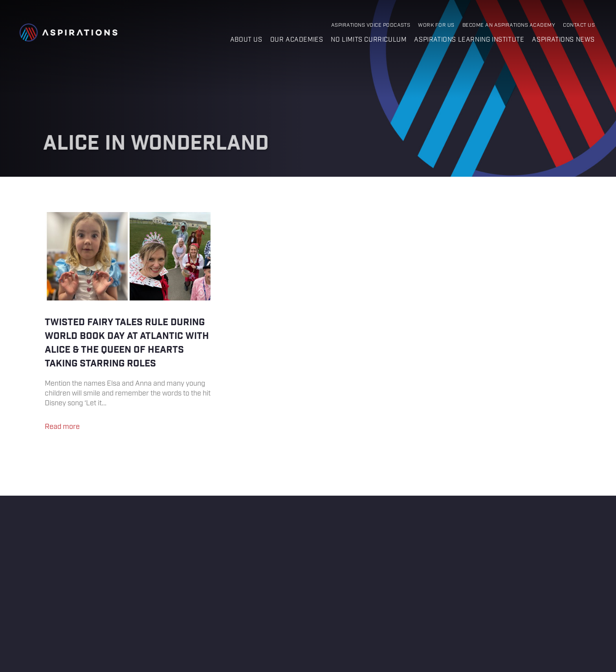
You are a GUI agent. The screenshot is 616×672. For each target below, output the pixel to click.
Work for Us (436, 25)
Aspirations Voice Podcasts (371, 25)
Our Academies (297, 40)
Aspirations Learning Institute (469, 40)
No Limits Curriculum (368, 40)
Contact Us (579, 25)
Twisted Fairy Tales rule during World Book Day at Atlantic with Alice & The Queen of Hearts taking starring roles (129, 325)
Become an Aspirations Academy (509, 25)
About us (246, 40)
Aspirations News (563, 40)
